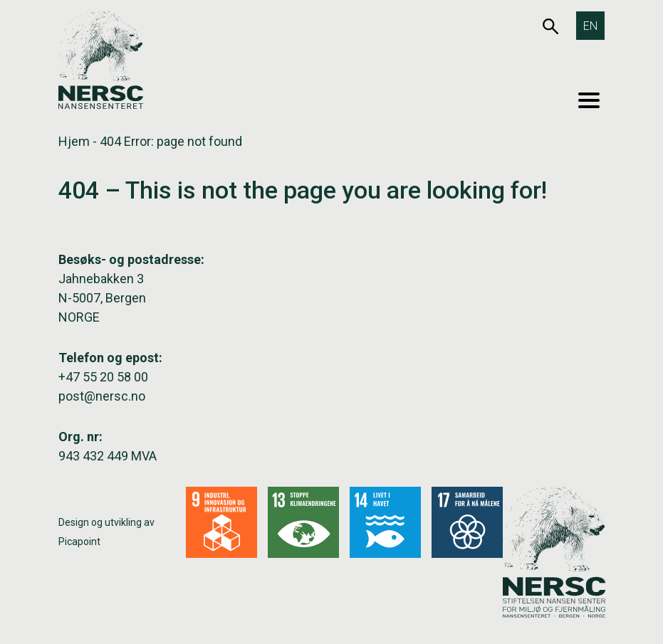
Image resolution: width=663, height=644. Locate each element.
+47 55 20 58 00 (103, 377)
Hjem (74, 141)
